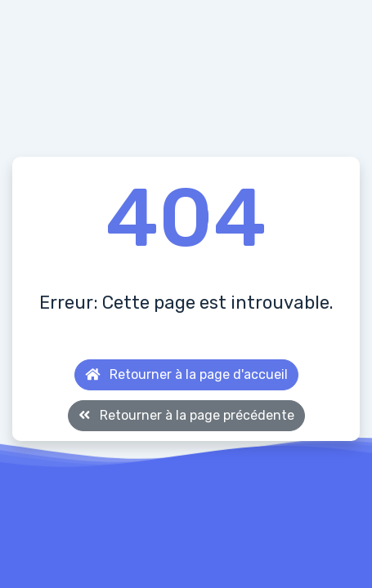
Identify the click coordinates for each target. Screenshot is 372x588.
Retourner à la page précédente (186, 415)
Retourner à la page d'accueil (186, 374)
